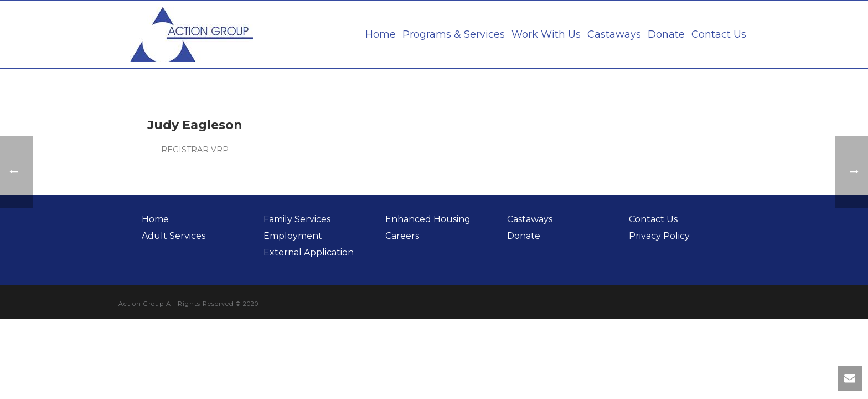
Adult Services (174, 236)
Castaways (614, 34)
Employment (293, 236)
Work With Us (546, 34)
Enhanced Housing (428, 219)
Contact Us (719, 34)
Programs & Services (454, 34)
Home (381, 34)
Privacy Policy (659, 236)
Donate (666, 34)
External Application (309, 252)
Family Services (297, 219)
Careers (402, 236)
